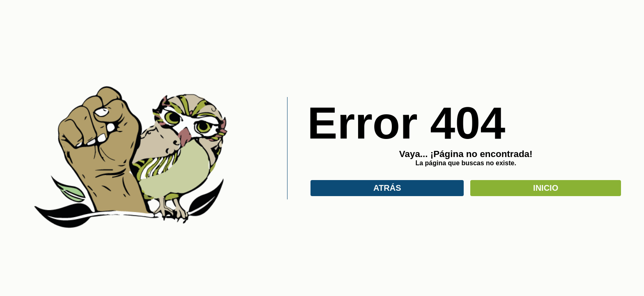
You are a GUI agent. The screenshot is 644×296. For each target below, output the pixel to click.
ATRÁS (387, 188)
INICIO (546, 188)
